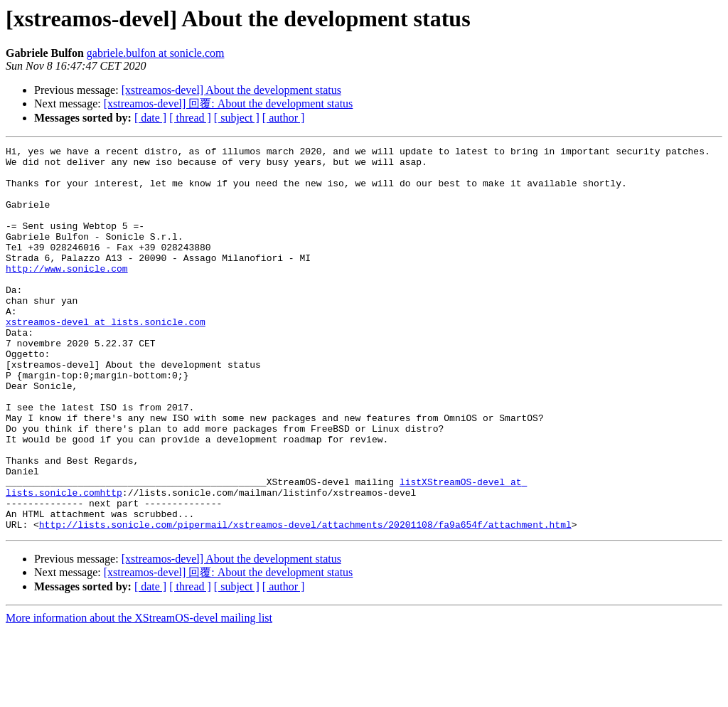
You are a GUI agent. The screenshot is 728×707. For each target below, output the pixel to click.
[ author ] (284, 118)
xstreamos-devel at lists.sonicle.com (106, 358)
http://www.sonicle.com (67, 294)
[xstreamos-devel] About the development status (231, 90)
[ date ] (150, 118)
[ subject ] (237, 118)
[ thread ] (190, 118)
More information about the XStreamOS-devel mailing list (139, 695)
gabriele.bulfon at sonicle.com (156, 53)
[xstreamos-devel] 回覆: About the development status (229, 103)
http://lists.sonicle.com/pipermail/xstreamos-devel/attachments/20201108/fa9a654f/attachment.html (305, 601)
